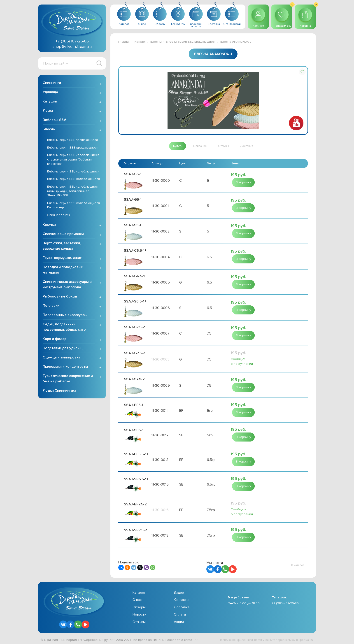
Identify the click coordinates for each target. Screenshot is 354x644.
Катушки (50, 102)
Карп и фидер (55, 340)
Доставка (182, 605)
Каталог (140, 42)
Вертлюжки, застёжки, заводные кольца (62, 247)
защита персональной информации (287, 638)
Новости (139, 612)
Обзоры (139, 605)
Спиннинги (52, 84)
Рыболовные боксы (60, 297)
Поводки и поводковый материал (63, 271)
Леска (48, 112)
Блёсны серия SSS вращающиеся (73, 148)
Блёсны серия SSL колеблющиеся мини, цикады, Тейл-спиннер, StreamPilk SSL (73, 192)
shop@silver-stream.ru (72, 46)
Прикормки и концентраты (65, 367)
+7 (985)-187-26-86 (285, 601)
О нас (137, 598)
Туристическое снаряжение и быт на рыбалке (68, 379)
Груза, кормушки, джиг (62, 259)
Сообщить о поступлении (242, 360)
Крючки (49, 226)
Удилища (50, 93)
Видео (179, 591)
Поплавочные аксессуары (65, 316)
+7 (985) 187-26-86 (72, 41)
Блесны (49, 130)
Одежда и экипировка (62, 358)
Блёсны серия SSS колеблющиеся (73, 180)
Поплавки (51, 307)
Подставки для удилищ (63, 349)
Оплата (180, 612)
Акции (179, 620)
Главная (124, 42)
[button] (302, 72)
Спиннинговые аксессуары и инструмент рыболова (67, 285)
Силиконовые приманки (63, 235)
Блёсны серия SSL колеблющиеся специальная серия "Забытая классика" (73, 160)
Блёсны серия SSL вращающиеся (72, 141)
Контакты (182, 598)
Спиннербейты (58, 216)
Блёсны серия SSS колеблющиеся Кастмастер (73, 206)
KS (197, 638)
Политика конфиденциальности (232, 638)
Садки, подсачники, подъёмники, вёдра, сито (64, 328)
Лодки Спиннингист (60, 391)
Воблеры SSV (54, 121)
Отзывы (139, 620)
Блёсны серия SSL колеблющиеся (73, 172)
